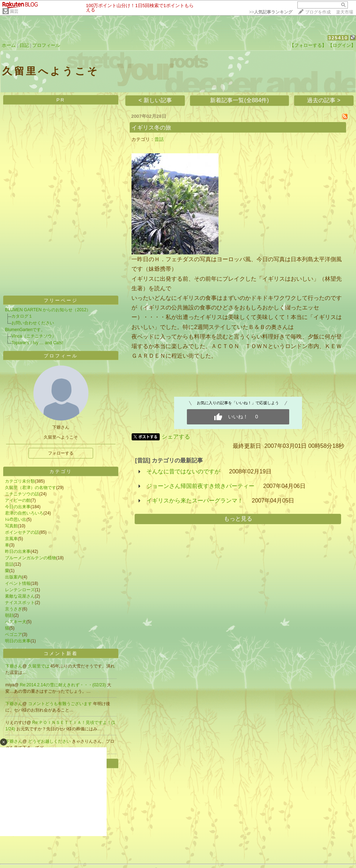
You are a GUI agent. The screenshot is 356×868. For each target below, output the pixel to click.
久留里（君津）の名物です (31, 488)
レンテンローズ (20, 590)
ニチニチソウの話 (22, 494)
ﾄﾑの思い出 (16, 520)
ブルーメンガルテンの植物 (31, 558)
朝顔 (9, 615)
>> (271, 12)
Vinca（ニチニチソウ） (34, 336)
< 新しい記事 (155, 100)
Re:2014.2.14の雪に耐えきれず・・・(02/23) (63, 685)
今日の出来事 (18, 507)
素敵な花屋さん (20, 596)
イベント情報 (18, 583)
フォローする (61, 453)
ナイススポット (20, 603)
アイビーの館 (18, 500)
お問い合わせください (33, 323)
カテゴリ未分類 (20, 481)
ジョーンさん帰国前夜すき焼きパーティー (200, 486)
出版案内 (14, 577)
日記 (24, 45)
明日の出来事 (18, 641)
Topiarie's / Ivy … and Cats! (37, 343)
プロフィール (46, 45)
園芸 (14, 11)
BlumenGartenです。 (25, 330)
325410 (338, 38)
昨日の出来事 (18, 551)
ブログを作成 (318, 12)
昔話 (9, 564)
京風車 (11, 539)
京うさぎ (14, 609)
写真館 (11, 526)
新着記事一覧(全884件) (239, 100)
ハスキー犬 (16, 622)
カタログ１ (22, 316)
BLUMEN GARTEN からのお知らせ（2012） (48, 310)
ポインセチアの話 (22, 532)
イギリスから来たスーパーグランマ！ (195, 501)
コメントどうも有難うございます (61, 704)
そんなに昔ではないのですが (183, 471)
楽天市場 (345, 12)
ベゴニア (14, 634)
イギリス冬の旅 (151, 128)
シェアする (176, 437)
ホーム (9, 45)
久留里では (39, 666)
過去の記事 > (324, 100)
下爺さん (14, 666)
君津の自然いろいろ (24, 513)
